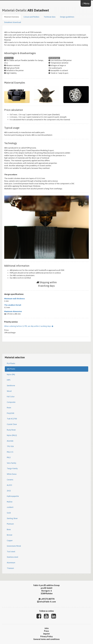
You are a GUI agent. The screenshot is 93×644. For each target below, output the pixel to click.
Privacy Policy (47, 636)
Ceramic (10, 480)
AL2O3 (9, 485)
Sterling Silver (12, 518)
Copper (10, 541)
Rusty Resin (11, 430)
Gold (9, 513)
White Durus (12, 474)
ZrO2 (9, 491)
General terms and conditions (47, 639)
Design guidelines (67, 17)
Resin (9, 408)
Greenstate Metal (14, 546)
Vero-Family (11, 463)
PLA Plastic (11, 363)
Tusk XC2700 (12, 419)
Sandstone (11, 386)
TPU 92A (10, 446)
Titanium (10, 568)
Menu (86, 3)
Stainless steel (13, 557)
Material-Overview (12, 17)
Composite (11, 402)
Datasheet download (13, 22)
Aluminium (11, 563)
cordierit (10, 507)
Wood (9, 391)
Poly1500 (10, 413)
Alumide (10, 441)
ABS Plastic (11, 369)
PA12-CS (10, 452)
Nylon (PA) (11, 374)
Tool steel (11, 552)
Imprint (47, 634)
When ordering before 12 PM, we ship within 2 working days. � (29, 326)
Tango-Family (12, 468)
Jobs (47, 628)
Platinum (10, 524)
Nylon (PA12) (12, 435)
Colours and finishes (31, 17)
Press (47, 631)
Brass (9, 529)
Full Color (11, 397)
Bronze (10, 535)
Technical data (50, 17)
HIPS (9, 380)
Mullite (10, 502)
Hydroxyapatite (13, 496)
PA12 (9, 457)
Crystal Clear (12, 424)
